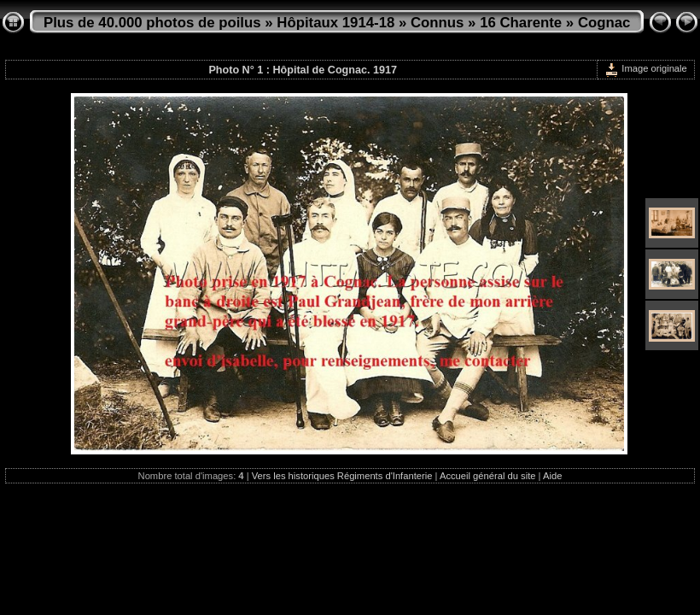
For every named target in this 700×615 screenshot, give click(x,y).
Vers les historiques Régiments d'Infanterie (342, 476)
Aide (552, 476)
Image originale (646, 68)
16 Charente (521, 23)
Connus (437, 23)
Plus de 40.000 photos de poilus (152, 23)
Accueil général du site (488, 476)
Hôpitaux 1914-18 (335, 23)
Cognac (604, 23)
